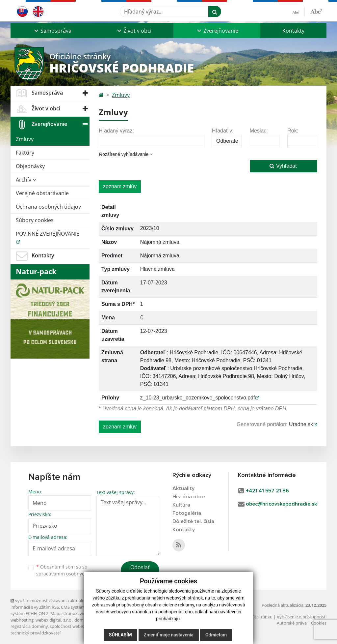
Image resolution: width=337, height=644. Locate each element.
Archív (26, 180)
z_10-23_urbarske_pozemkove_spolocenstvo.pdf (198, 398)
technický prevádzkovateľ (36, 633)
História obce (189, 497)
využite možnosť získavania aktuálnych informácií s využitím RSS (51, 604)
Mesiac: (259, 131)
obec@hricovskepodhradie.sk (281, 504)
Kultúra (181, 505)
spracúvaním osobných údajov (70, 574)
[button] (52, 31)
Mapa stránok (64, 613)
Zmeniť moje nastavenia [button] (169, 637)
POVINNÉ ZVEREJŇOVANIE (48, 234)
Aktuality (183, 488)
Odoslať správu (140, 571)
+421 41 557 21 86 (267, 491)
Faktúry (25, 153)
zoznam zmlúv (120, 186)
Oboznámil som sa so (70, 570)
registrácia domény (29, 626)
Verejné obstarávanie (42, 193)
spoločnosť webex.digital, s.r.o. (79, 626)
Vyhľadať (283, 166)
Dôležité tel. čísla (193, 521)
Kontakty (293, 31)
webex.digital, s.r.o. (54, 620)
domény (82, 620)
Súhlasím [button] (120, 637)
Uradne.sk (301, 424)
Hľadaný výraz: (116, 131)
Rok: (293, 131)
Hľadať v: (223, 131)
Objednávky (30, 166)
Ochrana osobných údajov (48, 207)
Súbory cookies (35, 220)
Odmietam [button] (216, 637)
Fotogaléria (187, 513)
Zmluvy (25, 139)
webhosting (22, 620)
